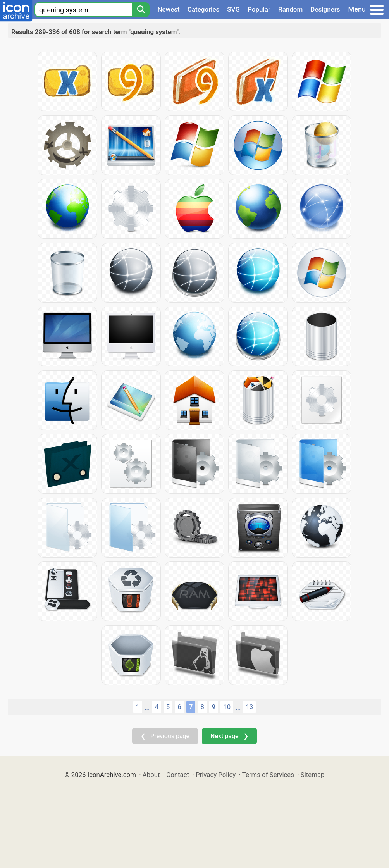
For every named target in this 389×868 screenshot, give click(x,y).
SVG (233, 9)
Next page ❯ (229, 736)
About (151, 775)
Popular (259, 9)
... (147, 707)
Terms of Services (268, 775)
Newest (168, 9)
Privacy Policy (216, 775)
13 (249, 707)
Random (290, 9)
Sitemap (313, 775)
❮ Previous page (165, 736)
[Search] (141, 10)
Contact (178, 775)
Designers (325, 9)
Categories (204, 9)
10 (227, 707)
